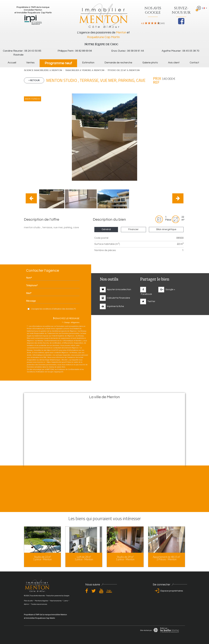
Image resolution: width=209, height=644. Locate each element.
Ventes (30, 63)
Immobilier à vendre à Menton (85, 70)
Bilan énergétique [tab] (166, 229)
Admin (26, 604)
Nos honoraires (56, 601)
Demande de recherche (118, 63)
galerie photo (150, 63)
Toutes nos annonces (39, 604)
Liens (66, 601)
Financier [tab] (133, 229)
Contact (194, 63)
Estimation (88, 63)
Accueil (12, 63)
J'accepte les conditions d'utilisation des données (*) (53, 309)
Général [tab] (106, 229)
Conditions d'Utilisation (36, 372)
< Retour (34, 80)
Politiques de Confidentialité (68, 369)
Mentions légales (41, 601)
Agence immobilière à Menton (43, 70)
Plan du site (28, 601)
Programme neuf (58, 63)
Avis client (174, 63)
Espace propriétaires (168, 591)
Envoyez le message (66, 318)
